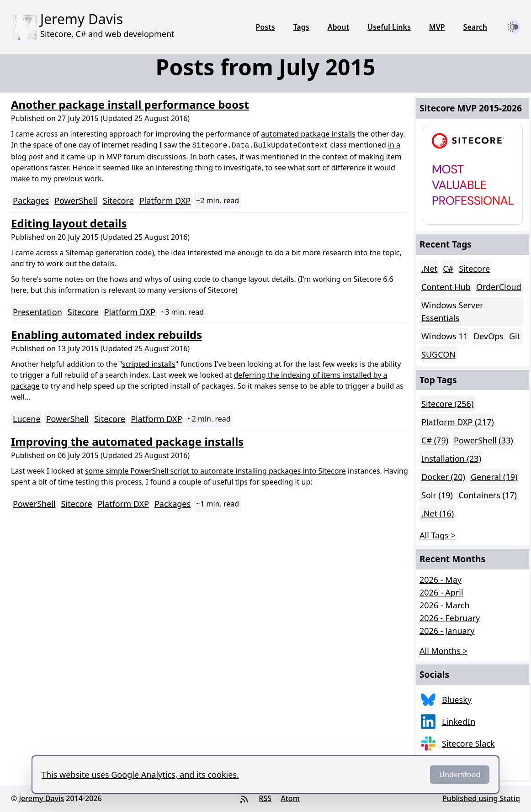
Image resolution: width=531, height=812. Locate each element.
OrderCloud (499, 287)
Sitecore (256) (447, 404)
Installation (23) (451, 459)
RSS (265, 798)
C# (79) (435, 440)
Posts (265, 27)
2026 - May (441, 580)
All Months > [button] (443, 651)
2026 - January (447, 631)
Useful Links (389, 27)
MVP (437, 27)
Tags (301, 27)
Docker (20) (443, 477)
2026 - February (450, 618)
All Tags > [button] (438, 535)
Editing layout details (69, 223)
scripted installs (149, 364)
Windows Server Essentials (452, 311)
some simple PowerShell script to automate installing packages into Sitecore (215, 471)
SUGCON (438, 354)
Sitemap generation (100, 253)
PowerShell (76, 200)
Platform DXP (165, 200)
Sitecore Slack (468, 743)
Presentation (37, 312)
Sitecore (118, 200)
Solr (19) (437, 495)
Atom (290, 798)
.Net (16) (438, 513)
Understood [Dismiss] (460, 775)
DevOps (489, 336)
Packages (31, 200)
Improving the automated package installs (127, 441)
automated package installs (308, 134)
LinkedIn (459, 722)
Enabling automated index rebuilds (106, 335)
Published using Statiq (481, 798)
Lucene (27, 419)
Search (475, 27)
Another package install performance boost (130, 104)
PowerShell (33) (483, 440)
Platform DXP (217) (458, 422)
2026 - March (445, 605)
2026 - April (441, 592)
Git (515, 336)
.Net (429, 269)
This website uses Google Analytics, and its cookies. (140, 775)
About (338, 27)
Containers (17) (488, 495)
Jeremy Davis (41, 798)
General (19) (494, 477)
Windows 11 (445, 336)
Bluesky (457, 700)
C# (448, 269)
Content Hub (446, 287)
